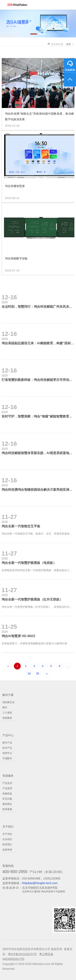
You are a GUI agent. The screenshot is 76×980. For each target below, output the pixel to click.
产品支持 (7, 783)
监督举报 (7, 850)
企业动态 (7, 839)
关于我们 (8, 827)
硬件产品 (7, 743)
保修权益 (7, 794)
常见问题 (7, 799)
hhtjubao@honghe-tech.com (40, 883)
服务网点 (7, 804)
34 (29, 674)
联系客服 (7, 809)
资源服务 (8, 776)
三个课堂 (7, 713)
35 (38, 674)
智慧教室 (7, 718)
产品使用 (7, 788)
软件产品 (7, 748)
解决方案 (8, 695)
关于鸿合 (7, 834)
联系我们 (7, 844)
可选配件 (7, 758)
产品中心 (8, 735)
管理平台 (7, 753)
